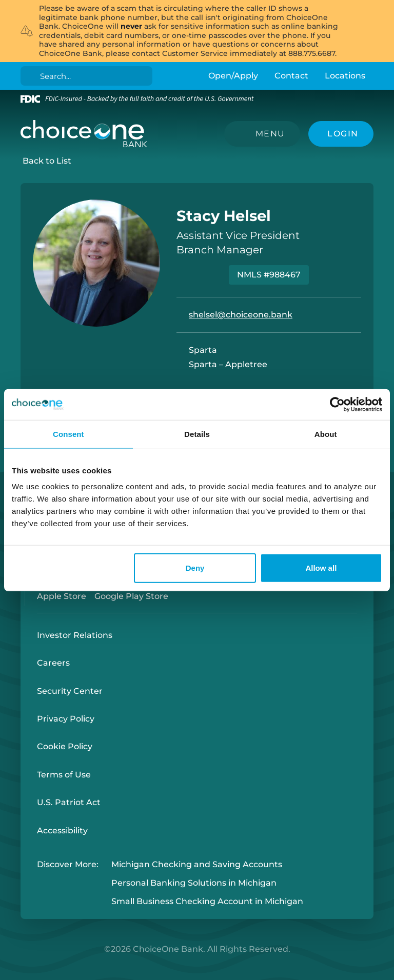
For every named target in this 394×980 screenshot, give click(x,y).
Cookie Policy (65, 746)
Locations (345, 76)
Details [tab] (197, 434)
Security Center (70, 691)
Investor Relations (75, 635)
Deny (195, 568)
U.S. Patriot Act (69, 802)
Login (8, 972)
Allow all (321, 568)
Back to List (47, 161)
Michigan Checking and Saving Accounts (197, 864)
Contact (291, 76)
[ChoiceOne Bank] (84, 134)
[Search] (88, 76)
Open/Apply (233, 76)
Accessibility (62, 831)
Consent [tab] (68, 434)
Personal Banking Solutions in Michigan (194, 883)
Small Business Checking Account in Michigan (207, 902)
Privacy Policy (66, 719)
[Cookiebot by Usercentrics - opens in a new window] (337, 404)
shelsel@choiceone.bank (241, 315)
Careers (53, 663)
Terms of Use (64, 775)
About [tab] (326, 434)
